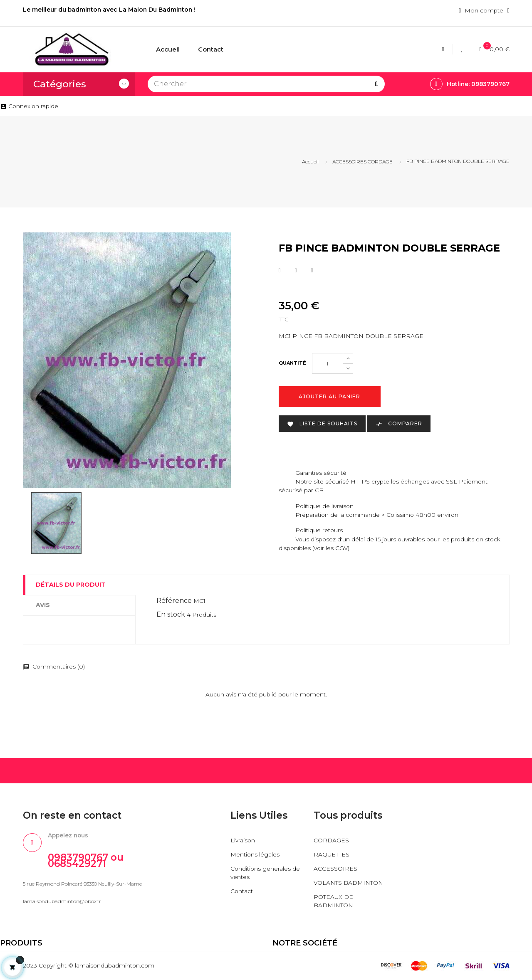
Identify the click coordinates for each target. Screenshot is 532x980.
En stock (171, 614)
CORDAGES (331, 841)
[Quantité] (328, 364)
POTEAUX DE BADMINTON (334, 901)
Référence (174, 601)
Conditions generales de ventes (266, 873)
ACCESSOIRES (335, 869)
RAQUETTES (332, 855)
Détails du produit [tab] (71, 585)
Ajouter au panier (329, 397)
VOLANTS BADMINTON (349, 883)
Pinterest (312, 271)
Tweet (296, 271)
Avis (43, 605)
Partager (280, 271)
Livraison (243, 841)
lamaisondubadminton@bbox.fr (62, 902)
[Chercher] (266, 84)
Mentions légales (255, 855)
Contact (242, 891)
